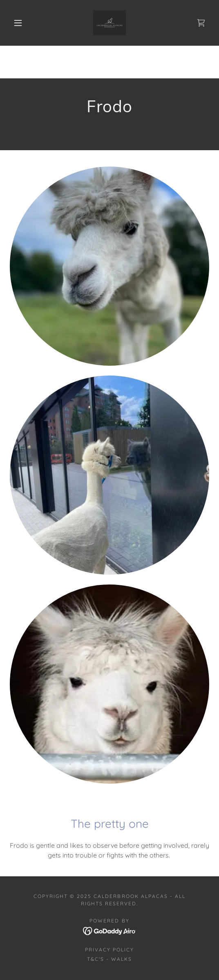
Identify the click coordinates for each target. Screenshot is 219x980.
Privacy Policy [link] (109, 950)
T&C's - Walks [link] (109, 959)
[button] (20, 23)
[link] (109, 23)
